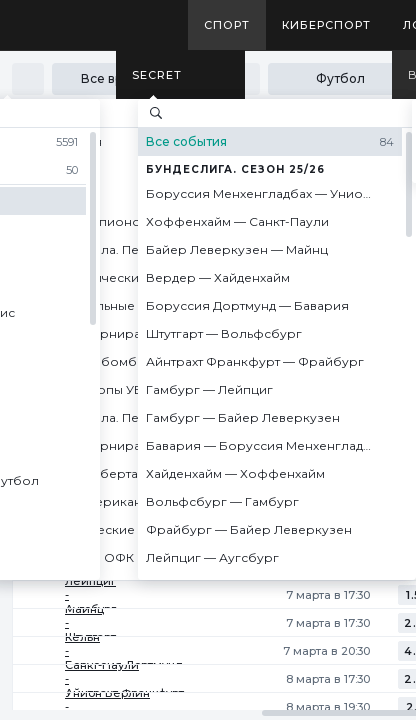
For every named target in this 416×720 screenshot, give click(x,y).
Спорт (227, 25)
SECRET (157, 75)
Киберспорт (326, 25)
